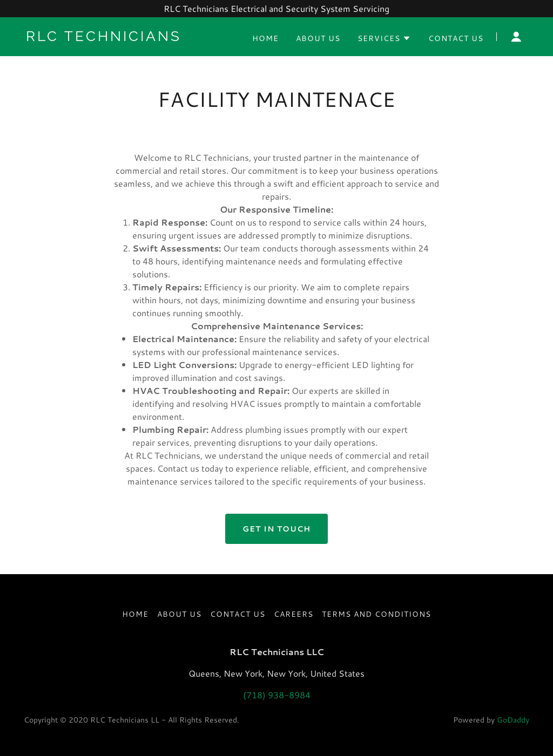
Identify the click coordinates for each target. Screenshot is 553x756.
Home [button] (135, 614)
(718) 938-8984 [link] (277, 695)
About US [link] (318, 38)
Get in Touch (276, 529)
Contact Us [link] (456, 38)
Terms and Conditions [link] (376, 614)
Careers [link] (294, 614)
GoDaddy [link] (513, 720)
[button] (384, 38)
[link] (114, 38)
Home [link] (265, 38)
